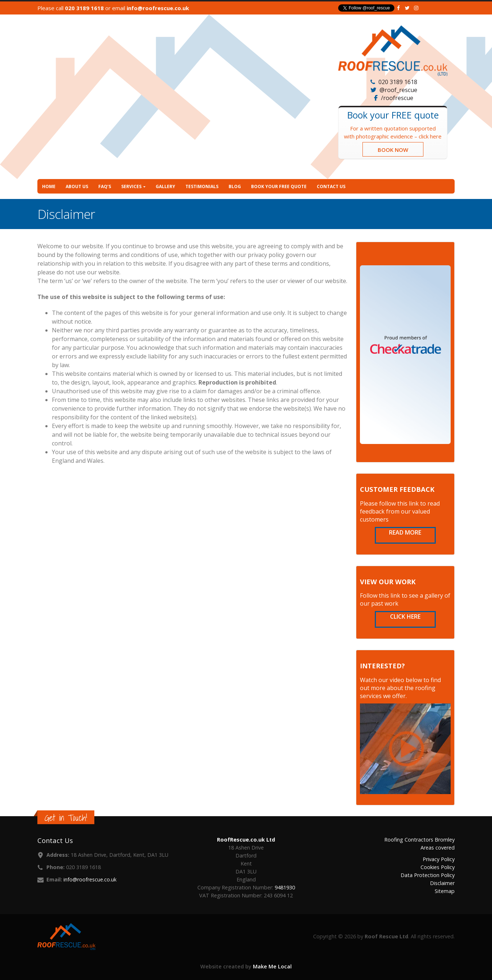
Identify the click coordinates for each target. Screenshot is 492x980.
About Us (77, 186)
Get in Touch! (66, 818)
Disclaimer (442, 883)
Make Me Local (272, 966)
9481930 (285, 887)
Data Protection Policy (428, 875)
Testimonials (202, 186)
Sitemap (445, 891)
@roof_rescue (398, 90)
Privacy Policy (439, 859)
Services (131, 186)
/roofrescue (397, 98)
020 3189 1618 (84, 8)
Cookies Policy (438, 867)
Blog (235, 186)
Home (49, 186)
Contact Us (331, 186)
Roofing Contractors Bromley (419, 840)
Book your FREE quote (279, 186)
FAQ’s (105, 186)
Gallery (165, 186)
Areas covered (438, 848)
